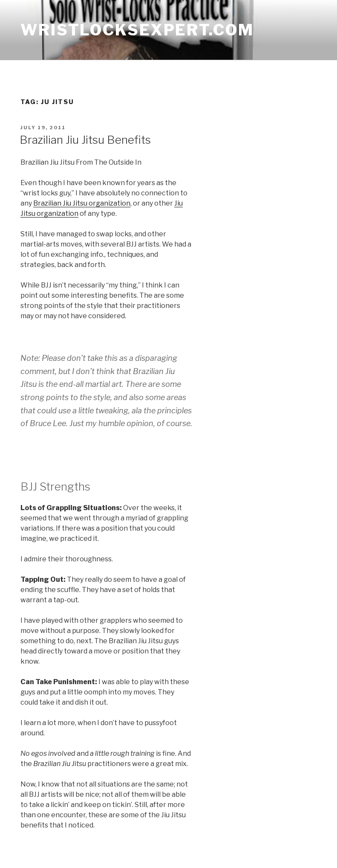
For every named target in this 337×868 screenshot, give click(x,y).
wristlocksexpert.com (137, 30)
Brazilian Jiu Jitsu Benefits (85, 140)
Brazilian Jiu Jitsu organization (82, 203)
